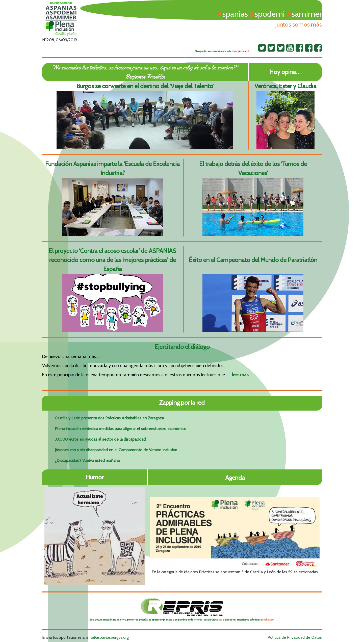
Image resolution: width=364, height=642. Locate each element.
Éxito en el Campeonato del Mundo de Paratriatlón (253, 260)
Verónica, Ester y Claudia (285, 86)
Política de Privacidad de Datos (295, 637)
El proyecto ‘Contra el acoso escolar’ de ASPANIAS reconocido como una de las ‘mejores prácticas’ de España (112, 260)
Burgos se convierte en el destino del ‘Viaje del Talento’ (145, 86)
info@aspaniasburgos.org (108, 637)
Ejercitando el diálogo (182, 347)
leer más (240, 375)
